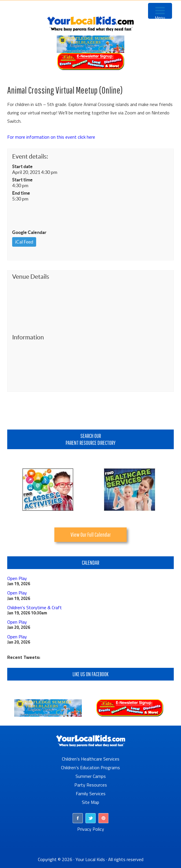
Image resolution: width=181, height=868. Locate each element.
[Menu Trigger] (160, 11)
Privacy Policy (91, 829)
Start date (22, 166)
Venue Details (31, 277)
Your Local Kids (90, 859)
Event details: (30, 156)
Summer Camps (91, 776)
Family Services (91, 793)
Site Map (90, 802)
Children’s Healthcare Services (91, 759)
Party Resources (91, 785)
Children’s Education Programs (90, 767)
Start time (22, 180)
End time (21, 193)
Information (28, 337)
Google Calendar (29, 232)
